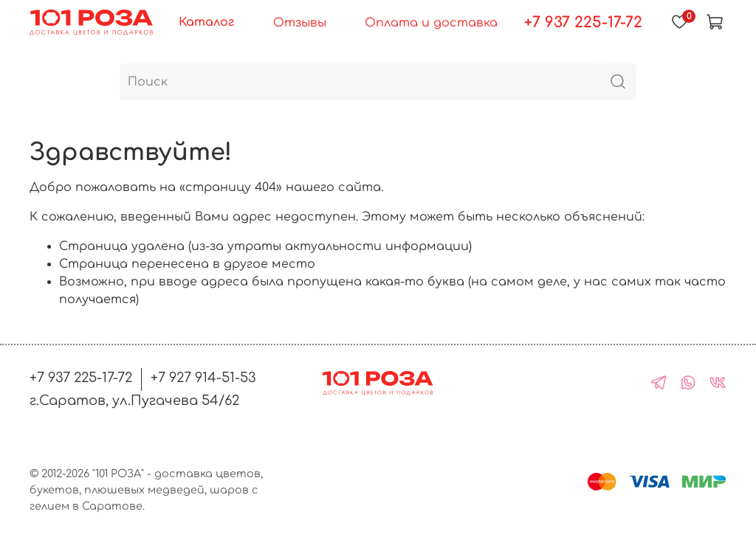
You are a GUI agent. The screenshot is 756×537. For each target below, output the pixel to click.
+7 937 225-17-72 (583, 22)
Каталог (206, 22)
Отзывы (300, 23)
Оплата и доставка (431, 23)
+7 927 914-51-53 (203, 378)
